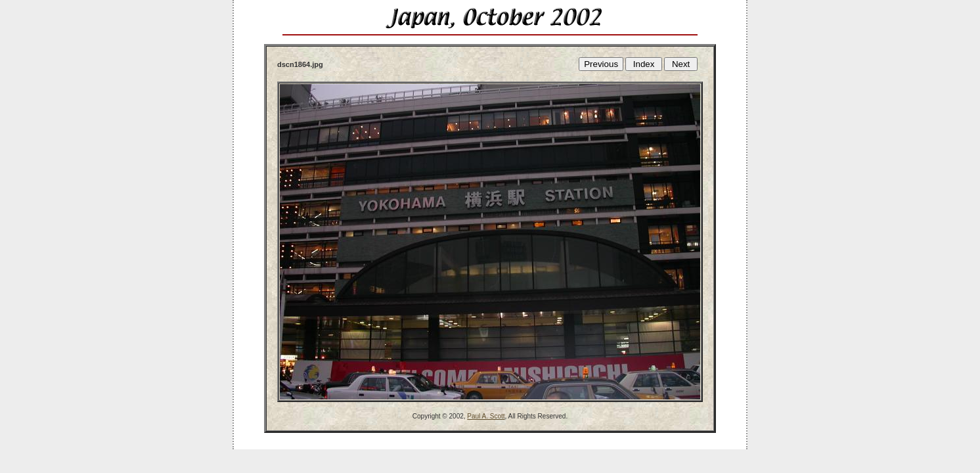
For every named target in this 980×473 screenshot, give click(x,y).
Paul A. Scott (486, 416)
